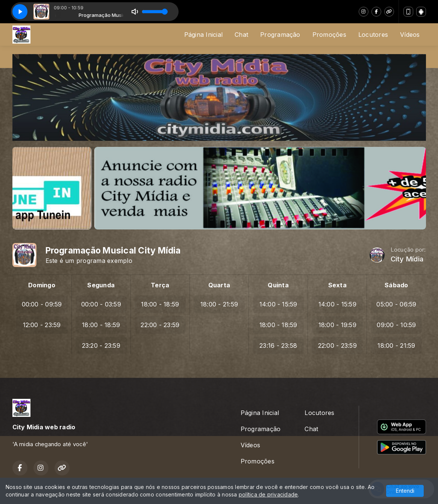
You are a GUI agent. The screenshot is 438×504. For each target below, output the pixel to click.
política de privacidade (268, 494)
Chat (241, 35)
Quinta (278, 285)
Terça (160, 285)
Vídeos (410, 35)
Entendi (405, 491)
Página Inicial (203, 35)
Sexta (337, 285)
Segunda (101, 285)
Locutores (373, 35)
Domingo (42, 285)
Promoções (329, 35)
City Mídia (407, 259)
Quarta (219, 285)
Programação (280, 35)
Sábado (396, 285)
